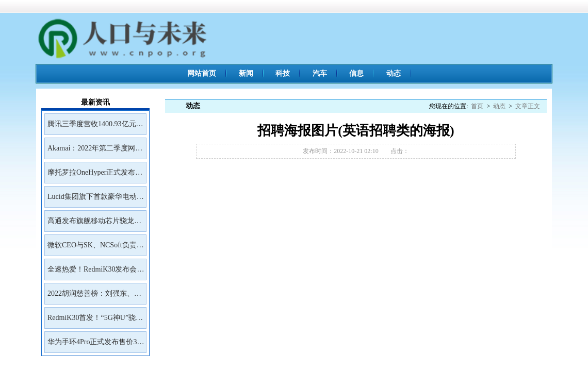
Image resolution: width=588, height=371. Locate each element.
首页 (477, 106)
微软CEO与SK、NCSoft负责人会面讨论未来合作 (96, 248)
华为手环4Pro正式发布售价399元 (96, 345)
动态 (394, 73)
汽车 (320, 73)
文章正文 (528, 106)
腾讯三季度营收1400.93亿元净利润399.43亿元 (95, 127)
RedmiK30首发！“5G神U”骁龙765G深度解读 (95, 321)
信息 (356, 73)
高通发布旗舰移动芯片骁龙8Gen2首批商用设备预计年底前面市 (93, 224)
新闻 (246, 73)
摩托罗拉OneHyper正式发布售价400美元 (95, 176)
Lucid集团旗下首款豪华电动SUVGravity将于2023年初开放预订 (95, 200)
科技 (283, 73)
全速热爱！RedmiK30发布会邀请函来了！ (96, 273)
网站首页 (202, 73)
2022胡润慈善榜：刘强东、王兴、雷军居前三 (94, 297)
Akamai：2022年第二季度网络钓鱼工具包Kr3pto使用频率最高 (95, 151)
